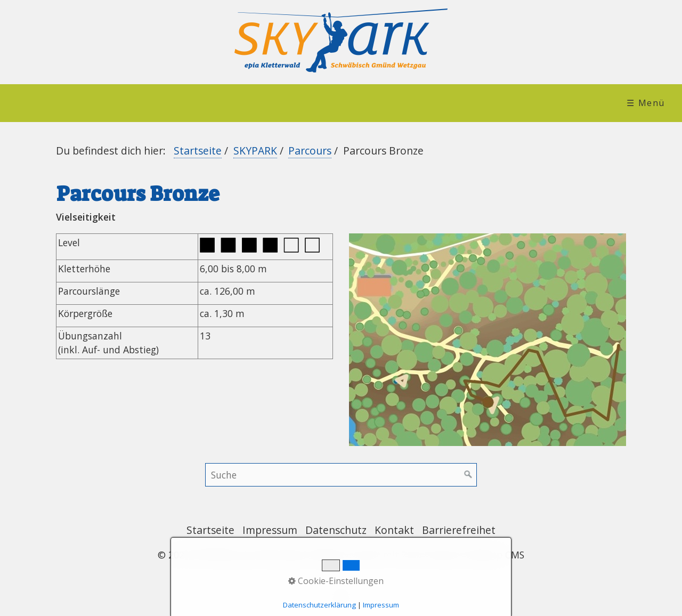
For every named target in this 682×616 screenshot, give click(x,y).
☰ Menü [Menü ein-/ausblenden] (646, 103)
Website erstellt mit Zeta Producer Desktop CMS (418, 555)
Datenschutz (336, 530)
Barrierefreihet (459, 530)
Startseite (198, 151)
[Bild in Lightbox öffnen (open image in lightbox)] (488, 340)
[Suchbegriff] (341, 475)
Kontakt (394, 530)
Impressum (270, 530)
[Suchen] (468, 475)
